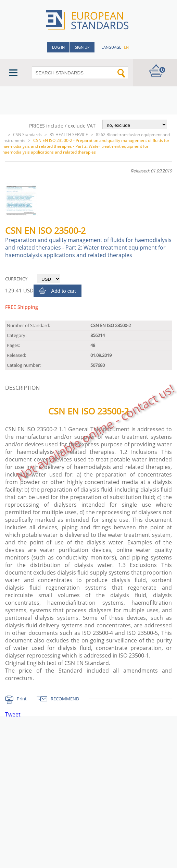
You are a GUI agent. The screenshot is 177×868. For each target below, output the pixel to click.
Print (22, 699)
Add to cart (64, 291)
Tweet (13, 714)
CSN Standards (27, 135)
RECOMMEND (65, 699)
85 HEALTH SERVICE (69, 135)
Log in (58, 47)
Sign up (82, 47)
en (126, 47)
